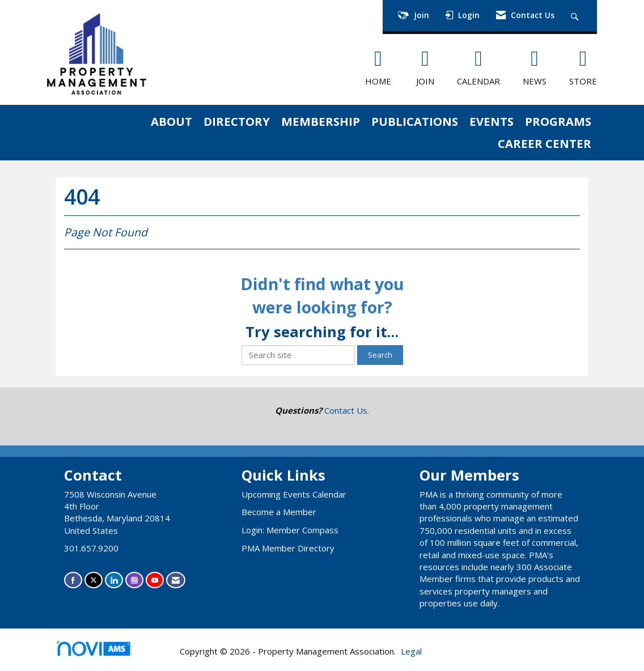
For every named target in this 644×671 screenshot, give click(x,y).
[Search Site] (576, 16)
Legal (411, 651)
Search (380, 355)
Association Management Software (103, 652)
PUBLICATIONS (415, 121)
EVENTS (492, 121)
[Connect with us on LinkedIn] (114, 580)
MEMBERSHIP (321, 121)
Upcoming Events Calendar (294, 494)
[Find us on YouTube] (155, 580)
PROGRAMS (558, 121)
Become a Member (279, 512)
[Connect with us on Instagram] (134, 580)
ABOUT (171, 121)
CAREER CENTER (545, 143)
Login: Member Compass (290, 530)
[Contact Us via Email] (176, 580)
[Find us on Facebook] (73, 580)
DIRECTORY (237, 121)
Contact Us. (347, 410)
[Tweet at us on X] (94, 580)
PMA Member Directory (288, 548)
